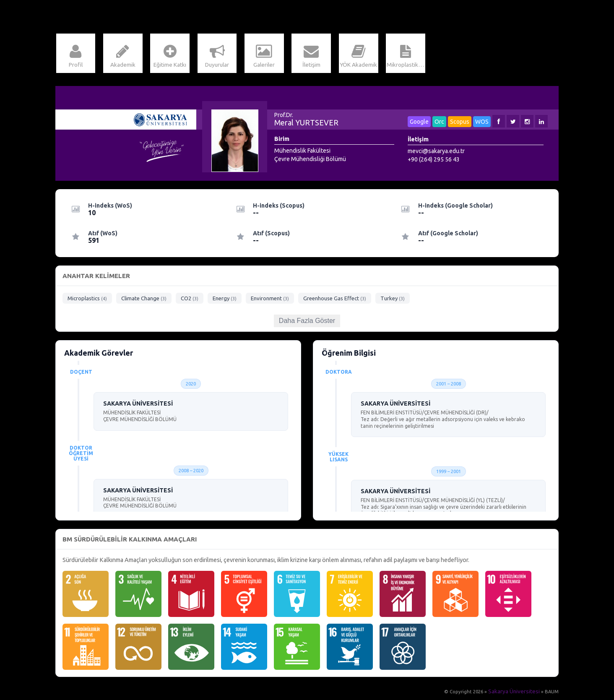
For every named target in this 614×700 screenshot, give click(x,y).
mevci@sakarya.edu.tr (436, 153)
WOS (482, 124)
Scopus (460, 124)
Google (419, 124)
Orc (439, 124)
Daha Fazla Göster (307, 323)
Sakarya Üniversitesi (518, 694)
